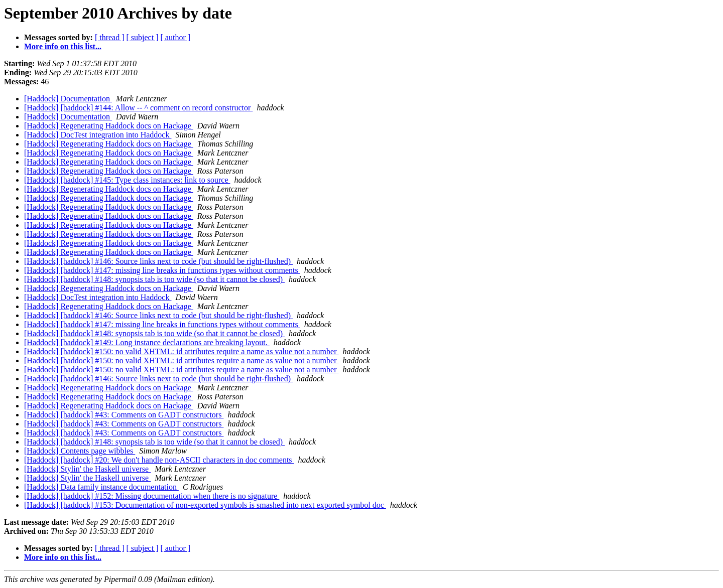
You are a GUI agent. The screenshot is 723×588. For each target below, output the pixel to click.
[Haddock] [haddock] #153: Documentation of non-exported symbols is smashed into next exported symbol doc (205, 505)
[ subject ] (143, 37)
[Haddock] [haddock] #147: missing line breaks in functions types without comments (162, 270)
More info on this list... (63, 46)
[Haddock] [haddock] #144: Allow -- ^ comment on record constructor (138, 108)
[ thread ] (110, 37)
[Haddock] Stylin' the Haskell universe (87, 469)
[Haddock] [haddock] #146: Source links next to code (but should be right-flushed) (158, 261)
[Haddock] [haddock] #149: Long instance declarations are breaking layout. (147, 342)
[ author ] (176, 37)
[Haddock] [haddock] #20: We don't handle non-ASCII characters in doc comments (159, 460)
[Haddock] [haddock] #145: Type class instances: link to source (127, 180)
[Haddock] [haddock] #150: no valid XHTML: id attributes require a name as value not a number (181, 351)
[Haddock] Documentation (68, 99)
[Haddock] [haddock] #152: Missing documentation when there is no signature (152, 496)
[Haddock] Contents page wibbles (80, 451)
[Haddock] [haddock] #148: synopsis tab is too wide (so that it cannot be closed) (154, 279)
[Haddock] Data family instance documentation (101, 487)
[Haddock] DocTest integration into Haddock (98, 135)
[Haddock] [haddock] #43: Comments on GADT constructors (124, 415)
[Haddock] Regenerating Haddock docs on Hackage (109, 126)
